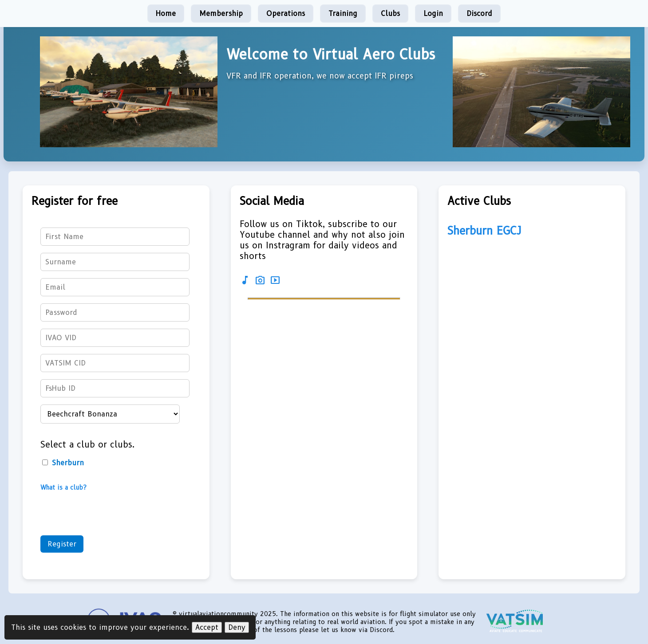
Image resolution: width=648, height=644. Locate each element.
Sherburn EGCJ (484, 231)
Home (166, 14)
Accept (207, 627)
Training (343, 14)
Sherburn (63, 463)
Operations (286, 14)
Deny (237, 627)
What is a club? (63, 487)
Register (62, 544)
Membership (221, 14)
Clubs (390, 14)
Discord (479, 14)
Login (433, 14)
